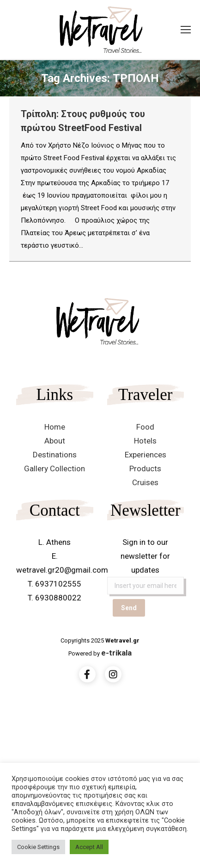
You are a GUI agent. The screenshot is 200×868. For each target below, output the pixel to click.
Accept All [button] (89, 847)
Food (145, 427)
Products (145, 468)
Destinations (55, 455)
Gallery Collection (55, 468)
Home (55, 427)
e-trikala (116, 653)
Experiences (145, 455)
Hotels (145, 441)
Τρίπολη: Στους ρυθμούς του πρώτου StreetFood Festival (83, 121)
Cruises (145, 482)
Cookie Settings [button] (38, 847)
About (55, 441)
